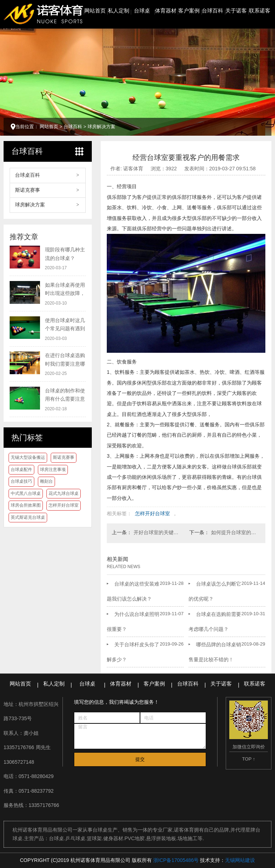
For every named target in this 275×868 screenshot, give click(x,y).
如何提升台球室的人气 (236, 532)
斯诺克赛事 (27, 190)
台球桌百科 (27, 175)
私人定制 (119, 11)
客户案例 (189, 11)
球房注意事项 (53, 470)
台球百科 (212, 11)
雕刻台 (46, 481)
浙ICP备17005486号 (176, 860)
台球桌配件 (21, 470)
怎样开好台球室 (64, 505)
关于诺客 (236, 11)
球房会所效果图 (26, 505)
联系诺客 (260, 11)
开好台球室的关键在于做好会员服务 (158, 532)
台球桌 (142, 11)
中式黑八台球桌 (26, 493)
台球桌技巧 (21, 481)
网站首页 (95, 11)
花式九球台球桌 (64, 493)
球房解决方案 (101, 127)
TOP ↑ (249, 759)
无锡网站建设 (240, 860)
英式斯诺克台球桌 (28, 517)
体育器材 (166, 11)
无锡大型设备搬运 (28, 457)
